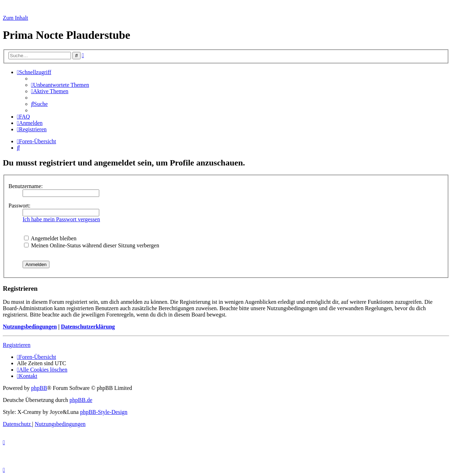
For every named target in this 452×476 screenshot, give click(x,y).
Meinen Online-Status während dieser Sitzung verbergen (92, 245)
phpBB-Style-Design (104, 412)
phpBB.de (81, 400)
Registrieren (17, 345)
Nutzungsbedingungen (30, 327)
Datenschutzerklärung (88, 327)
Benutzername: (26, 186)
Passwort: (19, 206)
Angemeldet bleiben (50, 238)
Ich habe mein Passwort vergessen (61, 219)
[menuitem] (60, 85)
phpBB (39, 388)
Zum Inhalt (16, 18)
